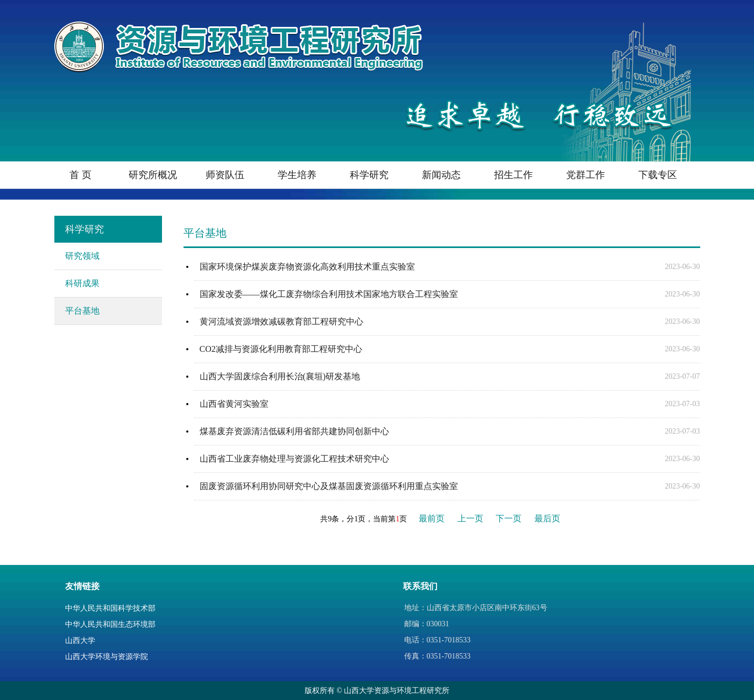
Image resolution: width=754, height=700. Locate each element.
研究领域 (82, 256)
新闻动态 (441, 175)
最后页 (547, 518)
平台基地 (82, 311)
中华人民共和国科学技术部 (110, 608)
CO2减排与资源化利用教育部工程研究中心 (281, 349)
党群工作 (586, 175)
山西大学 (80, 641)
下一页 (509, 518)
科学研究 (369, 175)
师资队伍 (225, 175)
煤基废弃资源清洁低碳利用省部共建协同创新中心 (294, 431)
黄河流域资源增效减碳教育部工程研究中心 (281, 321)
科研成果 (82, 283)
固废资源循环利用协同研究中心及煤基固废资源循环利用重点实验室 (329, 486)
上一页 (470, 518)
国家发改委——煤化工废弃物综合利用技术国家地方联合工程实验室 (329, 294)
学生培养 (297, 175)
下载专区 (658, 175)
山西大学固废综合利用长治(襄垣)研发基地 (280, 376)
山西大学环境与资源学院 (107, 657)
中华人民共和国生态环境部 (110, 624)
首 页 (80, 175)
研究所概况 (153, 175)
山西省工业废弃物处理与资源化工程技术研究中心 (294, 459)
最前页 (432, 518)
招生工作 (513, 175)
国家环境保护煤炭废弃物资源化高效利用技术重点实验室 (307, 267)
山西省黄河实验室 (234, 404)
